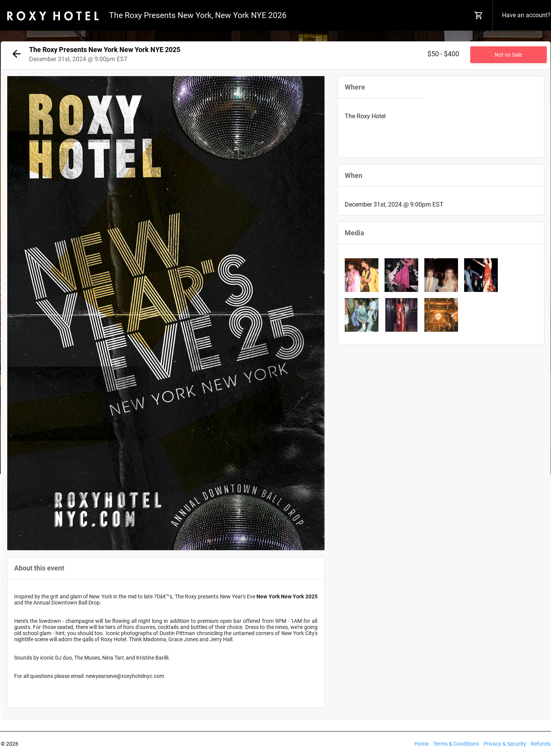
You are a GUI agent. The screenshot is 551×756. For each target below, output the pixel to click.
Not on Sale (508, 55)
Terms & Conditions (456, 744)
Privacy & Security (505, 744)
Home (421, 744)
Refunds (541, 744)
